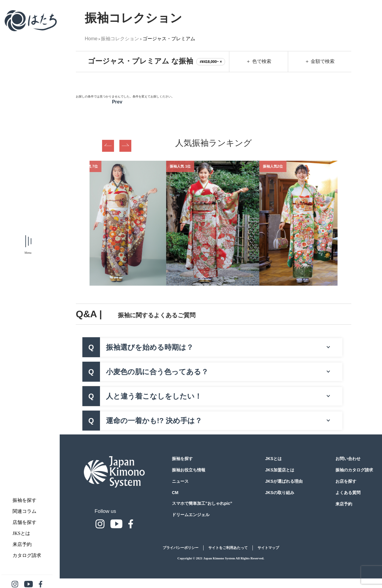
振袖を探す (24, 500)
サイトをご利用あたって (228, 548)
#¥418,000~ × (211, 62)
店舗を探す (24, 522)
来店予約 (22, 544)
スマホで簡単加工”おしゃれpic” (202, 503)
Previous (108, 146)
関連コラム (24, 511)
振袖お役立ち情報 (189, 470)
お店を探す (346, 481)
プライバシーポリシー (181, 548)
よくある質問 (348, 493)
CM (175, 493)
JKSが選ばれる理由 (284, 481)
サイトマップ (268, 548)
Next (125, 146)
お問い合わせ (348, 459)
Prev (117, 102)
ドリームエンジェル (191, 515)
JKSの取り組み (280, 493)
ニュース (180, 481)
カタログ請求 (27, 555)
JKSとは (21, 533)
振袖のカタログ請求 (354, 470)
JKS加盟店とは (280, 470)
